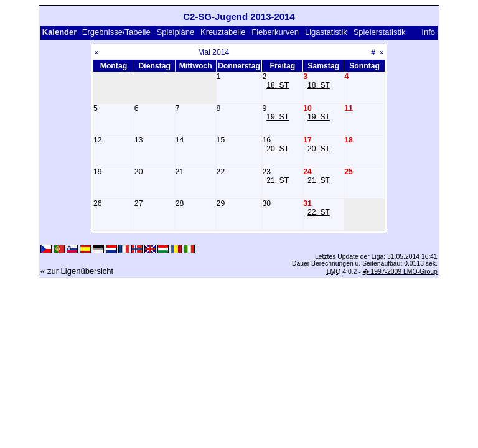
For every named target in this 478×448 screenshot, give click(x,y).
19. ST (278, 117)
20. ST (278, 149)
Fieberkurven (275, 32)
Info (428, 32)
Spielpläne (176, 32)
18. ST (278, 85)
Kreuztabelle (223, 32)
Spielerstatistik (381, 32)
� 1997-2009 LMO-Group (400, 272)
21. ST (278, 180)
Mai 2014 (213, 52)
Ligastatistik (326, 32)
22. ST (319, 212)
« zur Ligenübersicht (77, 271)
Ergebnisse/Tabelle (116, 32)
